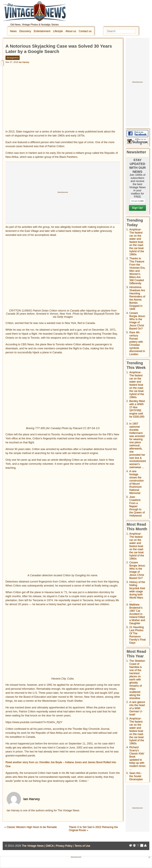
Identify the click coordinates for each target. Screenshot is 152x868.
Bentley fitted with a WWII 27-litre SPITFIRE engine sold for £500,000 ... (137, 410)
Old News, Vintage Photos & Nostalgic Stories (34, 25)
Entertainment (42, 31)
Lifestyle (58, 31)
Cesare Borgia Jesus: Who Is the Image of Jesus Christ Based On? (137, 321)
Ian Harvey (24, 62)
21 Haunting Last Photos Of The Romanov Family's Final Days (137, 635)
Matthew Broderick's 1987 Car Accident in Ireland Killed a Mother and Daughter (137, 614)
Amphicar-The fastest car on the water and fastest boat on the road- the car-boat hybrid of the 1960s (137, 242)
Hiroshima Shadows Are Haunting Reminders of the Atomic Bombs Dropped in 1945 (137, 298)
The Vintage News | (34, 846)
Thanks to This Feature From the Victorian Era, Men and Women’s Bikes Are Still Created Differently (137, 271)
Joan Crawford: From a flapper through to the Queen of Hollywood (137, 506)
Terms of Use (82, 846)
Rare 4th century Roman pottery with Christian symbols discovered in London (137, 343)
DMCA (50, 846)
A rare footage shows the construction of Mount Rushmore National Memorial (136, 482)
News (13, 31)
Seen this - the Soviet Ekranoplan (136, 776)
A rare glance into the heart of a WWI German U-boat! (137, 708)
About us (71, 31)
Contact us (85, 31)
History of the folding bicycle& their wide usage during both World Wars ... (137, 591)
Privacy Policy (64, 846)
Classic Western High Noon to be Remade (32, 827)
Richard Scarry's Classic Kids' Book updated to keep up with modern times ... (137, 758)
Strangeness (13, 58)
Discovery (25, 31)
